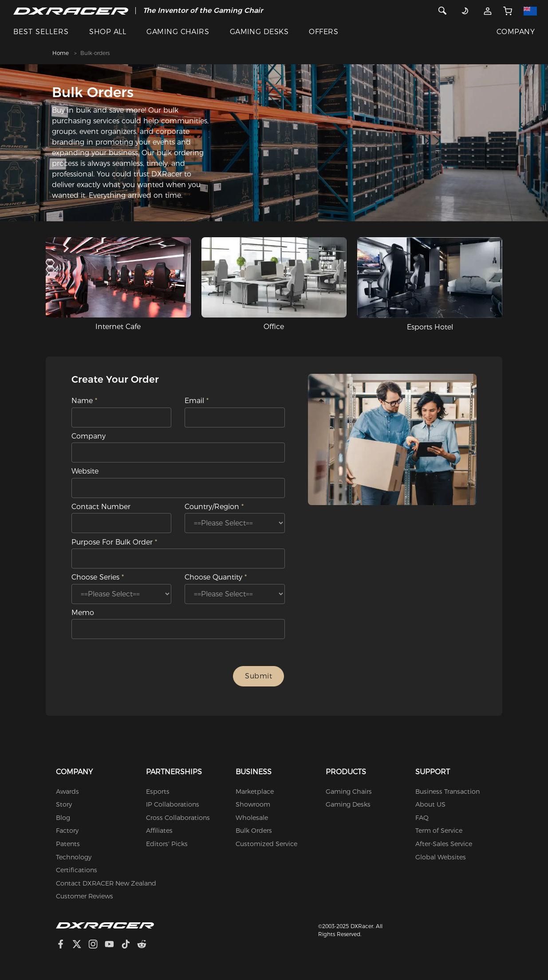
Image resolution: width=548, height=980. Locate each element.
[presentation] (152, 676)
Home (61, 53)
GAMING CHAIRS (178, 32)
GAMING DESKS (259, 32)
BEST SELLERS (41, 32)
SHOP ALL (108, 32)
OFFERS (323, 32)
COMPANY (516, 32)
